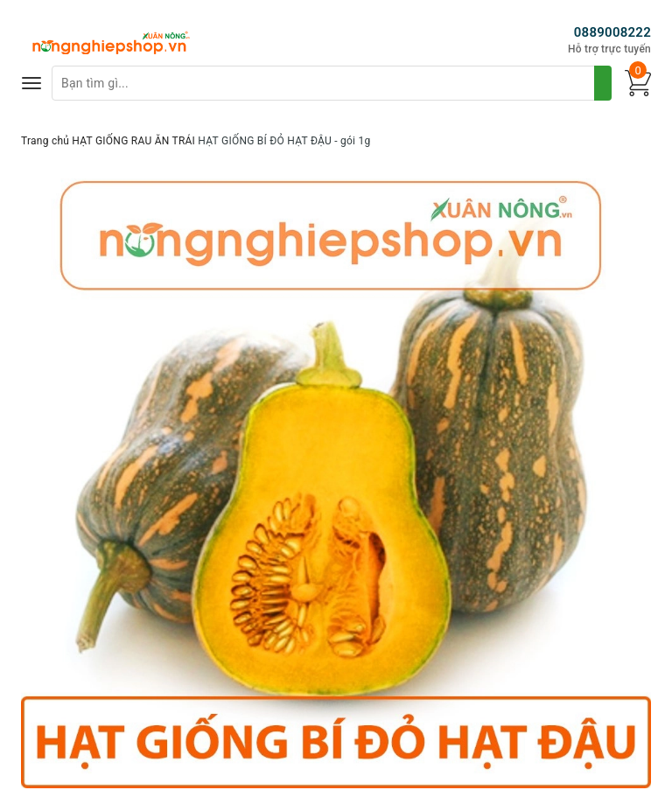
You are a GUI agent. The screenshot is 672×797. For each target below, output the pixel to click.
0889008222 (612, 32)
